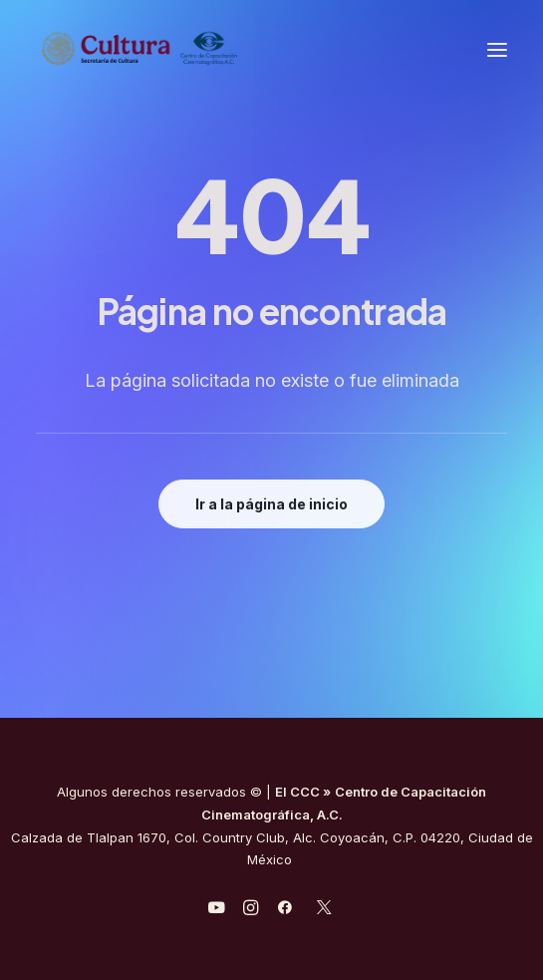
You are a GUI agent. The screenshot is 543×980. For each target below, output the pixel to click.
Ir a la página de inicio (271, 504)
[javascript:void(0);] (251, 910)
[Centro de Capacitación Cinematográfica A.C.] (140, 49)
